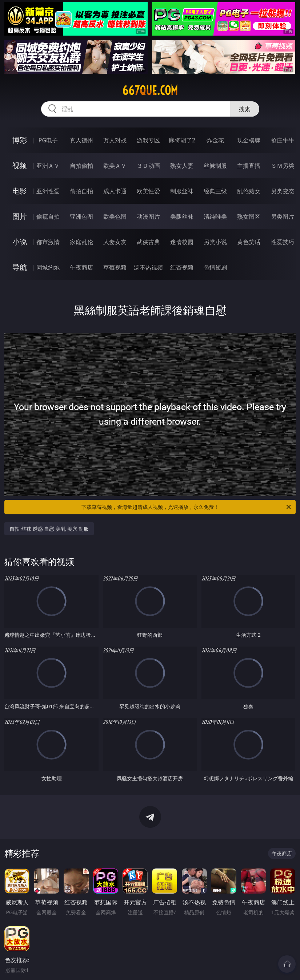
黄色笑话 (249, 242)
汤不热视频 (148, 267)
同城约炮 (48, 267)
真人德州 (81, 140)
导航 (20, 267)
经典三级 (215, 191)
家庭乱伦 (81, 242)
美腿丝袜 (182, 216)
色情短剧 (215, 267)
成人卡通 (115, 191)
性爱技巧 (283, 242)
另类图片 (283, 216)
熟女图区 (249, 216)
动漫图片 (148, 216)
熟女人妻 (182, 166)
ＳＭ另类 (283, 166)
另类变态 (283, 191)
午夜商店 (81, 267)
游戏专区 (148, 140)
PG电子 (48, 140)
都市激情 (48, 242)
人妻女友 (115, 242)
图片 (20, 216)
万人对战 (115, 140)
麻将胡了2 (182, 140)
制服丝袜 (182, 191)
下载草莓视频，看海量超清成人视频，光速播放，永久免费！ (187, 507)
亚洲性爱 (48, 191)
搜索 (245, 109)
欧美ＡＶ (115, 166)
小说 (20, 242)
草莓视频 (115, 267)
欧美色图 (115, 216)
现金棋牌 (249, 140)
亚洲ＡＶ (48, 166)
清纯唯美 (215, 216)
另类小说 (215, 242)
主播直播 (249, 166)
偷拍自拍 (81, 191)
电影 (20, 191)
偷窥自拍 (48, 216)
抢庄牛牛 (283, 140)
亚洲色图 (81, 216)
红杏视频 (182, 267)
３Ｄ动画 (148, 166)
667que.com (150, 90)
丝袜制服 (215, 166)
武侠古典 (148, 242)
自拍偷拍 (81, 166)
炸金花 (215, 140)
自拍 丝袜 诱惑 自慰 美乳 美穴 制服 (49, 529)
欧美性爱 (148, 191)
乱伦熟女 (249, 191)
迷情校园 (182, 242)
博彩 (20, 140)
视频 (20, 165)
